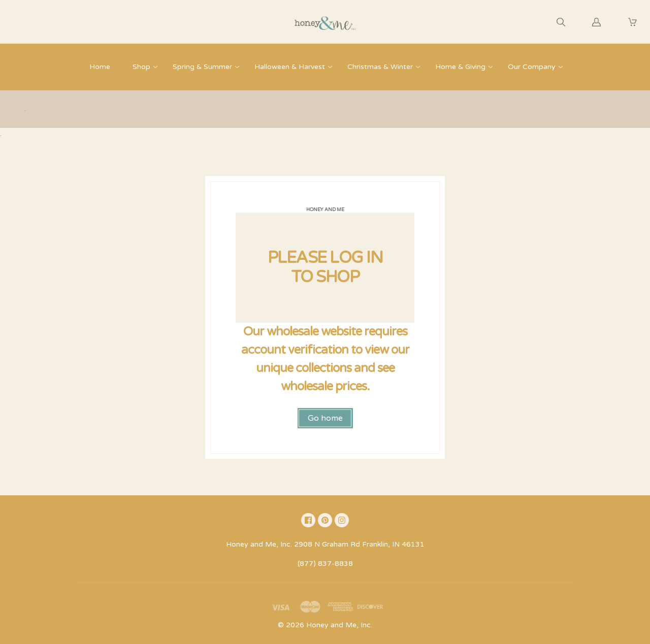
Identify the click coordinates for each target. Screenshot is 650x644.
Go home (325, 418)
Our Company (532, 67)
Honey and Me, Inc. (339, 625)
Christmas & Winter (380, 67)
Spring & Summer (202, 67)
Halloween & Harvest (290, 67)
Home (100, 67)
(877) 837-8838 (325, 564)
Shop (141, 67)
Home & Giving (460, 67)
